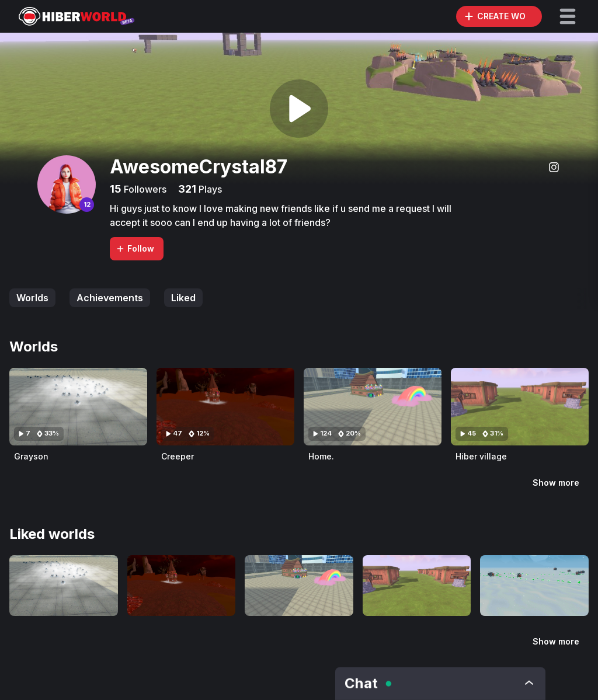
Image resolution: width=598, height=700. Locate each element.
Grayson (31, 456)
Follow (135, 248)
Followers (144, 189)
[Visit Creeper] (225, 407)
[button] (568, 16)
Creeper (178, 456)
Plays (209, 189)
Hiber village (481, 456)
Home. (321, 456)
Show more (556, 483)
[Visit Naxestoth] (534, 586)
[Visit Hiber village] (520, 407)
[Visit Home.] (373, 407)
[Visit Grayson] (78, 407)
